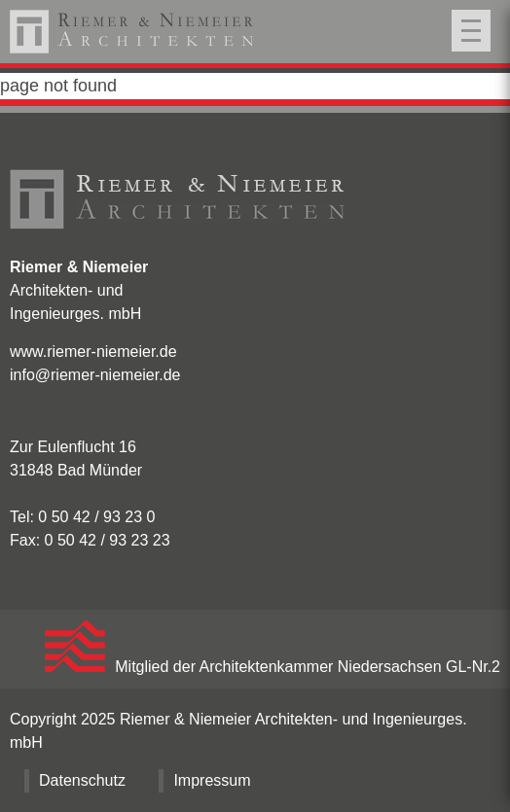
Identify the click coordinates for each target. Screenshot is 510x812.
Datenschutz (82, 780)
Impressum (212, 780)
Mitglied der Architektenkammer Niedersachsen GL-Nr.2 (273, 667)
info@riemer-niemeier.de (95, 375)
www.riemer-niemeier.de (93, 352)
